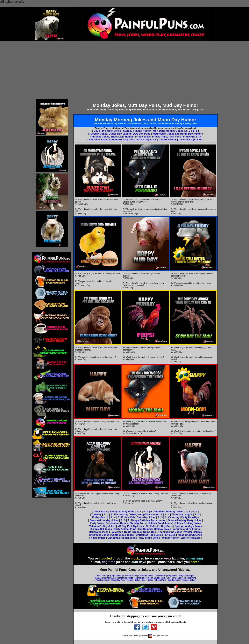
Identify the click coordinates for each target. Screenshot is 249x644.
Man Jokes (100, 578)
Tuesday (97, 514)
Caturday (174, 517)
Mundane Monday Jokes (168, 511)
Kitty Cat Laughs (186, 576)
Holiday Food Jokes (160, 523)
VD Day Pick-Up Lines (131, 526)
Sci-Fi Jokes (148, 580)
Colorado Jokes (146, 576)
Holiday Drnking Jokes (188, 523)
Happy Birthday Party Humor (148, 520)
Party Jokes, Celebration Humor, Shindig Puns (118, 523)
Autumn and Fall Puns (186, 529)
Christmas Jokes (99, 535)
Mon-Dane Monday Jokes (168, 131)
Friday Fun (99, 517)
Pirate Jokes (178, 578)
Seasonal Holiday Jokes (104, 520)
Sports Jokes (174, 580)
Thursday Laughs (182, 514)
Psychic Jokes (102, 580)
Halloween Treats (121, 532)
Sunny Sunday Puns (122, 511)
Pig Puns (166, 578)
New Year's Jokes (149, 538)
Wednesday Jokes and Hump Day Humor (177, 134)
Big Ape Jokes (115, 576)
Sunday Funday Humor (137, 131)
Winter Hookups (191, 538)
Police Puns (191, 578)
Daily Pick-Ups (190, 517)
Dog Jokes (172, 576)
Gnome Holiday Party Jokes (185, 520)
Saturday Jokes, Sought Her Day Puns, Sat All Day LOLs (123, 140)
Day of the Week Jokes (107, 131)
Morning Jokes (126, 578)
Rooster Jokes (134, 580)
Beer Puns (102, 576)
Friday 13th (128, 517)
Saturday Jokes (146, 517)
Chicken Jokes (130, 576)
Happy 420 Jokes (102, 529)
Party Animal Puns (125, 529)
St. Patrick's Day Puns (159, 526)
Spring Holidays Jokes (188, 526)
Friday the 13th (192, 137)
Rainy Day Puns (118, 580)
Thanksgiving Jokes (170, 532)
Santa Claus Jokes (122, 535)
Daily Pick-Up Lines (190, 140)
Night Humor (141, 578)
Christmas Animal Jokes (122, 538)
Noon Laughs (154, 578)
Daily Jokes (101, 511)
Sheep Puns (161, 580)
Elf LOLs (170, 535)
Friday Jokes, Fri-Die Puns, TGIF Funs (158, 137)
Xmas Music (99, 538)
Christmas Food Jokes (149, 535)
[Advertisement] (124, 70)
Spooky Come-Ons (145, 532)
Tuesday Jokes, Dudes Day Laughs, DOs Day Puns (120, 134)
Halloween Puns (99, 532)
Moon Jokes (112, 578)
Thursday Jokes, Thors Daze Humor (112, 137)
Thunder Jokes (188, 580)
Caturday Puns (168, 140)
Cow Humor (160, 576)
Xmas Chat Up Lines (190, 535)
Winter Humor (170, 538)
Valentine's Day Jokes (103, 526)
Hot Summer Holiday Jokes (155, 529)
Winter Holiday (193, 532)
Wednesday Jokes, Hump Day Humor (137, 514)
